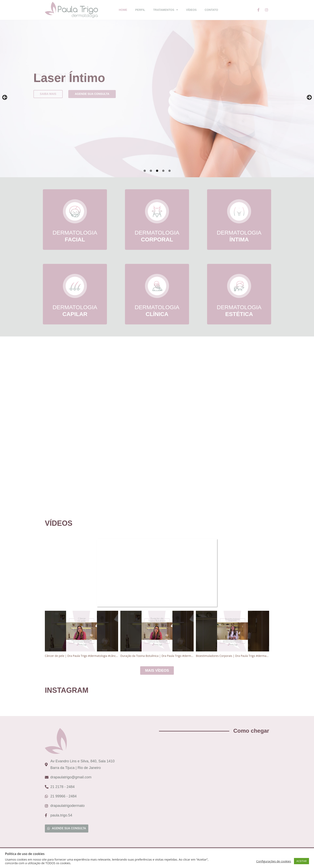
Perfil (140, 10)
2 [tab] (151, 171)
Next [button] (309, 98)
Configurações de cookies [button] (274, 861)
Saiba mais (48, 94)
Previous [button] (5, 98)
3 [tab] (157, 171)
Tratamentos (166, 10)
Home (123, 10)
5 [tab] (170, 171)
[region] (157, 99)
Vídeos (191, 10)
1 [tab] (145, 171)
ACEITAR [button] (301, 861)
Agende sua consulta (92, 94)
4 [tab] (163, 171)
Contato (211, 10)
